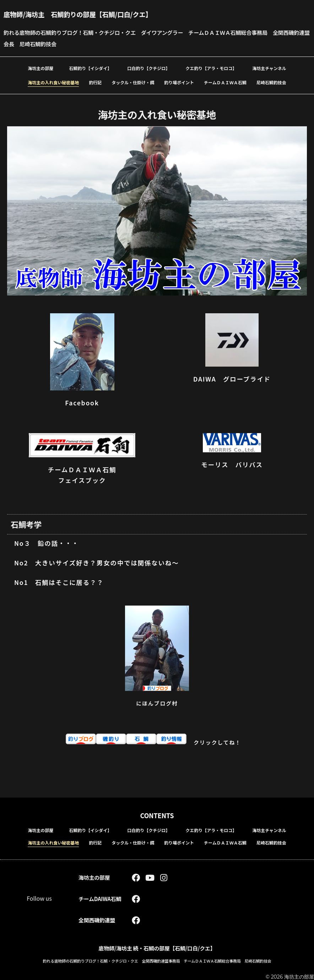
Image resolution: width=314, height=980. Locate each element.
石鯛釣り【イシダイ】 (90, 68)
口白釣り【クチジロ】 (148, 68)
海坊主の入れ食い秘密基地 (53, 82)
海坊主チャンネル (269, 68)
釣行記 (95, 82)
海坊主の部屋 (40, 68)
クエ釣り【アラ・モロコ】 (211, 68)
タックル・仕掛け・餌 (133, 82)
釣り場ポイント (179, 82)
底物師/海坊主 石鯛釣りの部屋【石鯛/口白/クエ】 (85, 14)
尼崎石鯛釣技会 (271, 82)
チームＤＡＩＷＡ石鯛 (225, 82)
